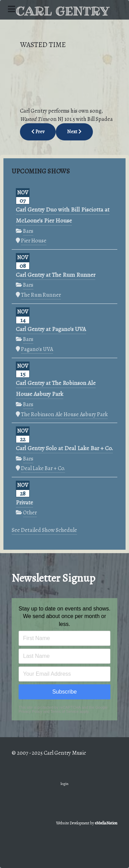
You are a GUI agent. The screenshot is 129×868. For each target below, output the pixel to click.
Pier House (34, 241)
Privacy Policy (30, 711)
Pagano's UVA (37, 349)
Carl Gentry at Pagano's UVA (51, 329)
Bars (28, 231)
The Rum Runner (41, 295)
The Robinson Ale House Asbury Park (64, 414)
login (64, 784)
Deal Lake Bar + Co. (43, 468)
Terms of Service (65, 711)
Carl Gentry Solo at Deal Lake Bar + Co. (64, 448)
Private (24, 502)
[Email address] (64, 674)
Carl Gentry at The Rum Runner (56, 275)
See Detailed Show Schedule (44, 530)
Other (30, 512)
